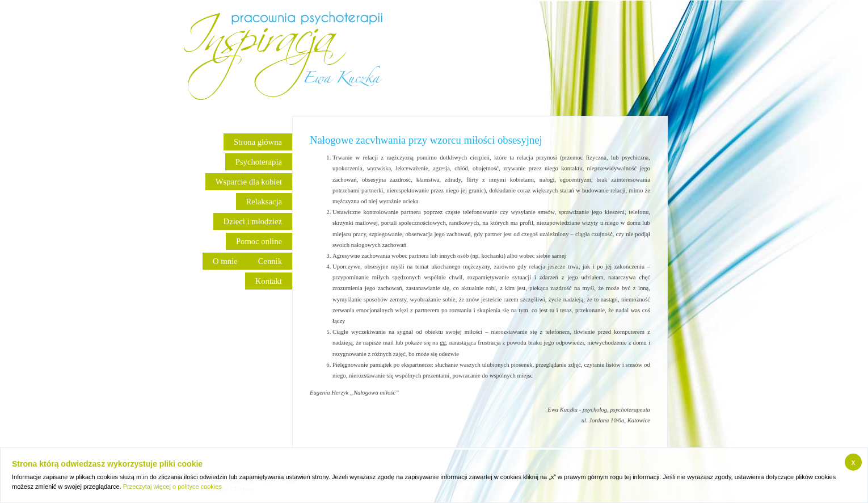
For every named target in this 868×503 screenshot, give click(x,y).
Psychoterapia (259, 162)
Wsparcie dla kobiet (249, 182)
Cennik (270, 261)
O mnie (225, 261)
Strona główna (258, 142)
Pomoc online (259, 241)
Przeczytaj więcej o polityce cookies (172, 487)
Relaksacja (264, 202)
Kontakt (269, 281)
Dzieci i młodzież (253, 221)
